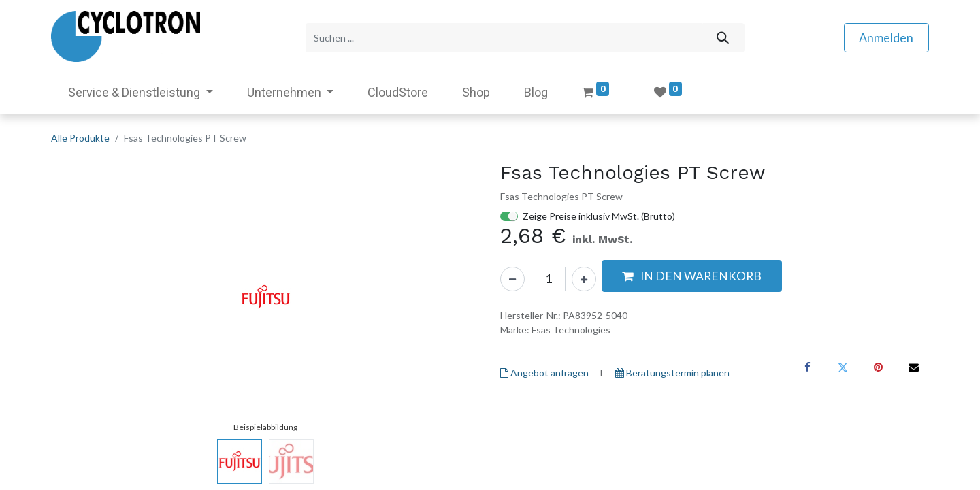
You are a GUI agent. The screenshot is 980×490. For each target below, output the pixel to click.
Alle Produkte (80, 134)
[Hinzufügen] (584, 276)
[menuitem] (398, 89)
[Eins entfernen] (512, 276)
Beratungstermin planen (672, 370)
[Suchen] (722, 36)
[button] (692, 273)
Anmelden (886, 36)
